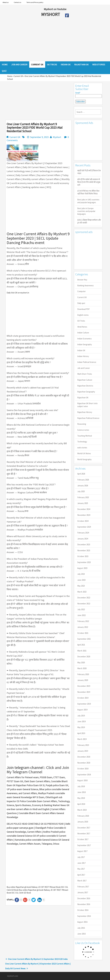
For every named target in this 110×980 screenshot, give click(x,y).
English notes (83, 315)
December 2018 (84, 757)
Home (10, 76)
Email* (88, 95)
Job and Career (84, 368)
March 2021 (82, 651)
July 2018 (81, 786)
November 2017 (84, 834)
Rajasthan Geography (86, 392)
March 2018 (82, 810)
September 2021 (84, 639)
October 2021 (83, 633)
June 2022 (81, 615)
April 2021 (81, 645)
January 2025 (83, 503)
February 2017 (83, 887)
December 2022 (84, 598)
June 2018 (81, 792)
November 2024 (84, 515)
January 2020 (83, 680)
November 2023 (84, 550)
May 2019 (81, 727)
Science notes (83, 430)
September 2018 (84, 775)
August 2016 (82, 922)
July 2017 (81, 857)
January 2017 (83, 892)
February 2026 (83, 480)
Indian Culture (83, 333)
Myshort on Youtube (55, 9)
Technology (82, 442)
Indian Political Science (87, 362)
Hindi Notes (82, 327)
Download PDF (83, 309)
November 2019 (84, 692)
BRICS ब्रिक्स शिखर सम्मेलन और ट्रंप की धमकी (89, 221)
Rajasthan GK (83, 398)
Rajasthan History (85, 412)
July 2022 (81, 609)
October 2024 (83, 521)
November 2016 (84, 904)
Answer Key (82, 280)
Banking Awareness (85, 285)
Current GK (18, 76)
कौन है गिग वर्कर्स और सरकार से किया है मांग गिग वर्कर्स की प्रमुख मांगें (89, 182)
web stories (82, 448)
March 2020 (82, 668)
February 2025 (83, 497)
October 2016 (83, 910)
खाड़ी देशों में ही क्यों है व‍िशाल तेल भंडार (89, 172)
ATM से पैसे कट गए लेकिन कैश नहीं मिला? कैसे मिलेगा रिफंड (88, 192)
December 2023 (84, 544)
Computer (82, 291)
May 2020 (81, 663)
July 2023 (81, 574)
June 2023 (81, 580)
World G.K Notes (84, 453)
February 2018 (83, 816)
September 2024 (84, 527)
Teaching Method (85, 436)
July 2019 (81, 716)
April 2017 (81, 875)
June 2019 (81, 721)
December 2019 (84, 686)
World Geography (84, 459)
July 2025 (81, 491)
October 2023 (83, 556)
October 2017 (83, 839)
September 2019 (84, 704)
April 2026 (81, 474)
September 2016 (84, 916)
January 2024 (83, 539)
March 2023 (82, 592)
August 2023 (82, 568)
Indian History (83, 356)
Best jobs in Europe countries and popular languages (86, 211)
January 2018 (83, 822)
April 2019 (81, 733)
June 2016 (81, 934)
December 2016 (84, 898)
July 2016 (81, 928)
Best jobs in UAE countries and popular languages (88, 201)
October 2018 (83, 769)
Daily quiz (81, 303)
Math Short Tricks (85, 374)
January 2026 (83, 486)
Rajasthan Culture (85, 380)
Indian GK (81, 350)
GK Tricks (81, 321)
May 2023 (81, 586)
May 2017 (81, 869)
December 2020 (84, 657)
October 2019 (83, 698)
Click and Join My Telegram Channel (38, 770)
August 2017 (82, 851)
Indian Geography (85, 344)
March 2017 (82, 881)
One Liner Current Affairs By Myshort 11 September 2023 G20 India (38, 959)
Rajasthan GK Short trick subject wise (87, 405)
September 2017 (84, 845)
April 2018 (81, 804)
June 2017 (81, 863)
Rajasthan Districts (85, 386)
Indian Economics (84, 339)
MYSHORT (51, 14)
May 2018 (81, 798)
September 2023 (84, 562)
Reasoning (82, 424)
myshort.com (13, 976)
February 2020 (83, 674)
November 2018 (84, 763)
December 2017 (84, 828)
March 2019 (82, 739)
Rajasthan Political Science (88, 418)
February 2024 (83, 533)
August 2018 (82, 780)
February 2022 (83, 621)
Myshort (57, 137)
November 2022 (84, 604)
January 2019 (83, 751)
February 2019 (83, 745)
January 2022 (83, 627)
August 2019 (82, 710)
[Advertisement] (49, 40)
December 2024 (84, 509)
